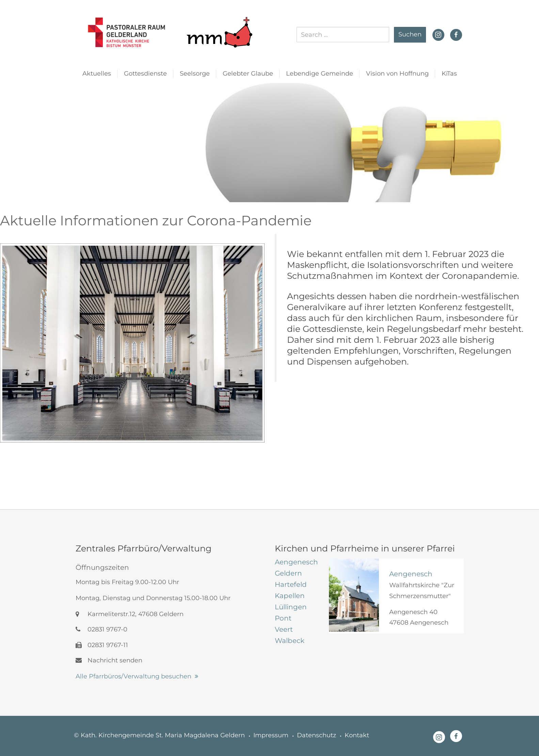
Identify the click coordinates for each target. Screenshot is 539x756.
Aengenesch (411, 574)
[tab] (297, 562)
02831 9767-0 (101, 629)
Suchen (410, 34)
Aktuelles (97, 74)
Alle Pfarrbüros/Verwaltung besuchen (133, 676)
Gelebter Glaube (248, 74)
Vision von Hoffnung (397, 74)
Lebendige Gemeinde (320, 74)
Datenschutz (316, 735)
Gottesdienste (145, 74)
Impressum (271, 735)
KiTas (449, 74)
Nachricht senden (109, 660)
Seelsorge (195, 74)
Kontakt (357, 735)
